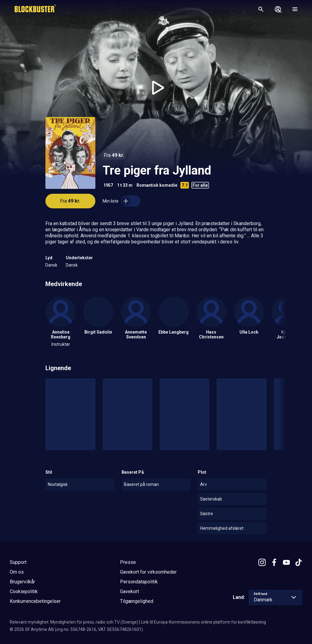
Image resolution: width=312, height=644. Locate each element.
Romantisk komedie (157, 185)
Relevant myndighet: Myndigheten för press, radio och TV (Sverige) (74, 622)
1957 (108, 185)
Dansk (51, 265)
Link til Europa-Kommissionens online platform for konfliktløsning (204, 622)
